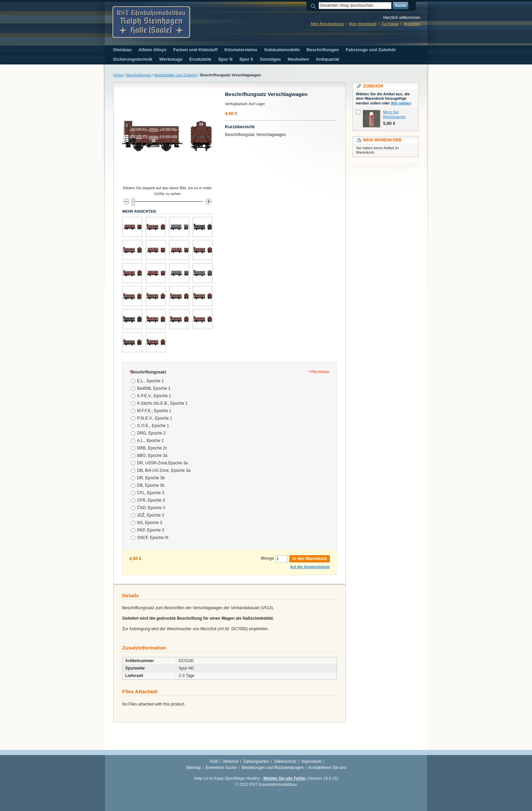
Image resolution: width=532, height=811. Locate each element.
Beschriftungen (139, 75)
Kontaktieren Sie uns (327, 768)
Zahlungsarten (256, 761)
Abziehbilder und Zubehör (176, 75)
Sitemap (193, 768)
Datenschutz (286, 761)
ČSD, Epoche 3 (151, 508)
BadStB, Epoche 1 (154, 388)
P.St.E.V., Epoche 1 (155, 418)
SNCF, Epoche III (153, 538)
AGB (214, 761)
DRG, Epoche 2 (151, 433)
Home (118, 75)
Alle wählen (401, 103)
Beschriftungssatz (148, 372)
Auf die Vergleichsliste (310, 567)
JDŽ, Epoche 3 (150, 515)
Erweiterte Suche (221, 768)
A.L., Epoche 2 (150, 441)
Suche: (315, 6)
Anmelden (412, 24)
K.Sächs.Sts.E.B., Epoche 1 (162, 403)
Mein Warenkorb (363, 24)
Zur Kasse (390, 24)
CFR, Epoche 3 (151, 500)
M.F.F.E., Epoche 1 (154, 411)
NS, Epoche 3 (150, 523)
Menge (267, 558)
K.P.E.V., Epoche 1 (154, 396)
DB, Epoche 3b (151, 485)
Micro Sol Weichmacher (394, 114)
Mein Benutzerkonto (327, 24)
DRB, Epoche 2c (152, 448)
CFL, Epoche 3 (151, 493)
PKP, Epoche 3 (151, 530)
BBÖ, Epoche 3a (152, 456)
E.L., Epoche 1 (150, 381)
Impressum (312, 761)
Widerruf (231, 761)
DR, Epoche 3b (151, 478)
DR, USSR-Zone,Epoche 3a (162, 463)
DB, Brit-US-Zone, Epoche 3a (164, 470)
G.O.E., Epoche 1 (153, 426)
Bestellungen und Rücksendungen (273, 768)
